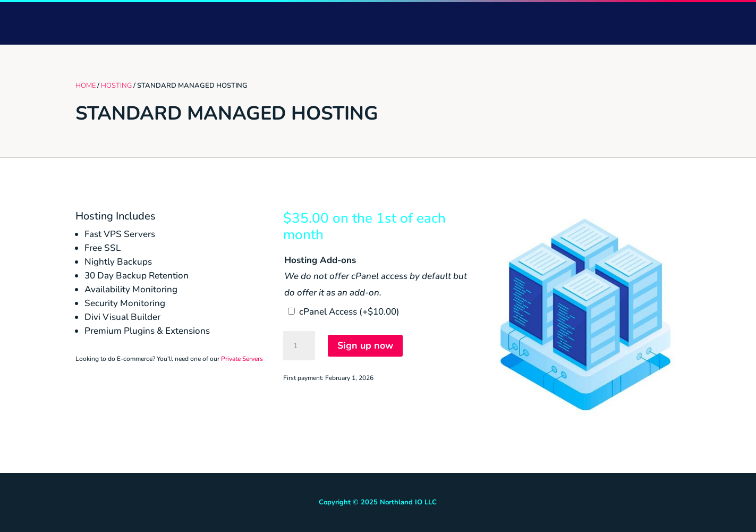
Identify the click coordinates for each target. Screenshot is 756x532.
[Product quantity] (299, 346)
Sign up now (365, 345)
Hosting (116, 86)
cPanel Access (349, 312)
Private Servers (242, 359)
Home (86, 86)
